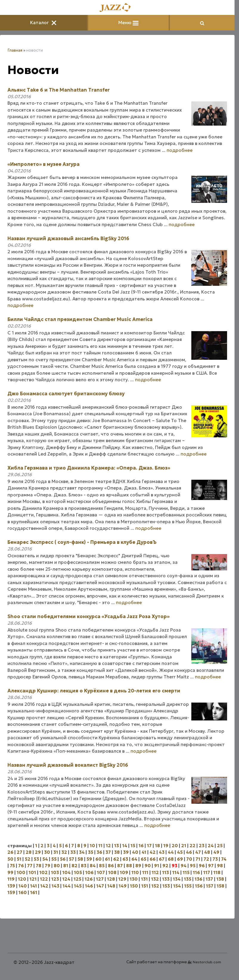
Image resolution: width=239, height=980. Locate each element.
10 (92, 846)
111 (145, 872)
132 (155, 879)
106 (89, 872)
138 (220, 879)
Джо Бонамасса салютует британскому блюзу (66, 393)
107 (101, 872)
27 (20, 852)
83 (84, 866)
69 (180, 859)
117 (207, 872)
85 (102, 866)
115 (186, 872)
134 (177, 879)
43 (162, 852)
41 (144, 852)
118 (217, 872)
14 (125, 846)
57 (72, 859)
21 (184, 846)
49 (216, 852)
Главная (15, 50)
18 (157, 846)
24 (211, 846)
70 (189, 859)
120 (22, 879)
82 (75, 866)
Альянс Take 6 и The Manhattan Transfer (59, 90)
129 (122, 879)
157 (210, 886)
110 (135, 872)
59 (89, 859)
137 (209, 879)
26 (10, 852)
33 (73, 852)
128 (111, 879)
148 (111, 886)
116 (196, 872)
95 (193, 866)
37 (108, 852)
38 (117, 852)
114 (176, 872)
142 (44, 886)
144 (67, 886)
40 (135, 852)
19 (166, 846)
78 (39, 866)
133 (166, 879)
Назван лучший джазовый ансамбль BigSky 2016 (68, 238)
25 (220, 846)
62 (116, 859)
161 (34, 892)
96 (202, 866)
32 (64, 852)
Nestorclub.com (207, 962)
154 (177, 886)
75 (12, 866)
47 (198, 852)
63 (125, 859)
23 (202, 846)
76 (21, 866)
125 (77, 879)
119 (11, 879)
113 (166, 872)
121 (33, 879)
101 (32, 872)
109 (124, 872)
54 (45, 859)
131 (144, 879)
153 (166, 886)
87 (120, 866)
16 (141, 846)
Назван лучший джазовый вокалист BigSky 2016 (68, 765)
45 (180, 852)
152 (155, 886)
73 (215, 859)
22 (193, 846)
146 (89, 886)
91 (157, 866)
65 (143, 859)
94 (184, 866)
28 (29, 852)
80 (57, 866)
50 (10, 859)
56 (63, 859)
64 (134, 859)
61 (107, 859)
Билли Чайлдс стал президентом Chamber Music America (80, 319)
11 (100, 846)
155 (188, 886)
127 (100, 879)
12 (108, 846)
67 (162, 859)
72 (206, 859)
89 (138, 866)
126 (89, 879)
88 (129, 866)
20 (175, 846)
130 (134, 879)
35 (91, 852)
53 (36, 859)
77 (30, 866)
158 (221, 886)
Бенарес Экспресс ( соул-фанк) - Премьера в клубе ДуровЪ (82, 542)
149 (123, 886)
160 (23, 892)
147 (100, 886)
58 (80, 859)
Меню (128, 23)
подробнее (180, 150)
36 (99, 852)
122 (44, 879)
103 (55, 872)
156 (199, 886)
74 (224, 859)
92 (165, 866)
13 (117, 846)
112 (155, 872)
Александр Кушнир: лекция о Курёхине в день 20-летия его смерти (94, 691)
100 (21, 872)
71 (198, 859)
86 (111, 866)
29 (38, 852)
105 (78, 872)
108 (112, 872)
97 (211, 866)
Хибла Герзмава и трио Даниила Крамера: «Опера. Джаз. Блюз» (89, 468)
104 (66, 872)
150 (134, 886)
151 (145, 886)
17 (149, 846)
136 (198, 879)
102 (44, 872)
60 (98, 859)
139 (11, 886)
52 (28, 859)
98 (220, 866)
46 (189, 852)
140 (23, 886)
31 (56, 852)
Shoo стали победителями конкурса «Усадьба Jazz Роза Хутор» (89, 616)
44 (171, 852)
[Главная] (117, 8)
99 (10, 872)
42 (153, 852)
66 (153, 859)
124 (66, 879)
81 (66, 866)
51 (19, 859)
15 (133, 846)
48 (207, 852)
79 (48, 866)
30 (47, 852)
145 (78, 886)
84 (93, 866)
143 (55, 886)
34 (82, 852)
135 (188, 879)
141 (34, 886)
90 (148, 866)
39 (126, 852)
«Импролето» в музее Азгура (44, 164)
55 (54, 859)
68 (171, 859)
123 (55, 879)
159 (11, 892)
